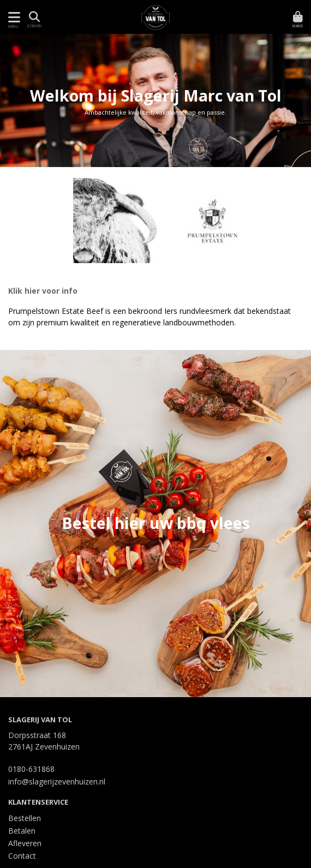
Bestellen (25, 818)
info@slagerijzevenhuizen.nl (57, 781)
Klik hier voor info (43, 291)
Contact (22, 856)
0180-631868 (31, 769)
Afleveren (25, 843)
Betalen (22, 831)
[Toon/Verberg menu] (12, 17)
